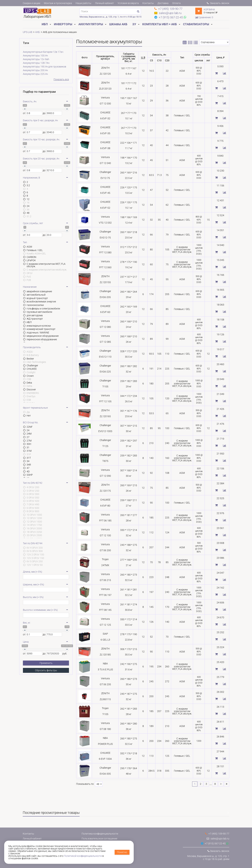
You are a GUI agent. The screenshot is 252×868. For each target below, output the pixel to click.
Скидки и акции (31, 3)
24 (28, 206)
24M (29, 434)
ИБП (45, 24)
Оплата (176, 3)
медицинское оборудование (43, 336)
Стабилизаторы (196, 24)
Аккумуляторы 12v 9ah (36, 59)
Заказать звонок (218, 3)
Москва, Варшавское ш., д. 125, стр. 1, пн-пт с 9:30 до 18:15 (111, 17)
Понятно (122, 852)
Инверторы (63, 24)
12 (28, 199)
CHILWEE (32, 369)
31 (28, 447)
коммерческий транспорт (41, 329)
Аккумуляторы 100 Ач (35, 56)
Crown (30, 376)
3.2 (28, 185)
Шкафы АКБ (118, 24)
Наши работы (83, 3)
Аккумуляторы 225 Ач (35, 74)
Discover (31, 389)
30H (29, 444)
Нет (29, 416)
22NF (30, 427)
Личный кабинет (104, 3)
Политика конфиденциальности (100, 834)
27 (28, 437)
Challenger (32, 365)
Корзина (209, 9)
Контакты (148, 3)
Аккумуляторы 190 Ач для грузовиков (45, 67)
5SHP (30, 475)
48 (28, 213)
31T (29, 458)
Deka (29, 383)
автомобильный (36, 295)
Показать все (61, 79)
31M (29, 451)
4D (28, 471)
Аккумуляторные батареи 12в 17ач (43, 52)
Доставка (163, 3)
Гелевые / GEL (35, 250)
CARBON (31, 257)
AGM (29, 247)
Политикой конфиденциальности (83, 856)
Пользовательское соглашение (99, 839)
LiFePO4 (31, 260)
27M (29, 441)
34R (29, 465)
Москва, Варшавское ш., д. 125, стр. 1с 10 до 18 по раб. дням (208, 858)
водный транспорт (37, 298)
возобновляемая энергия (41, 302)
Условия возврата (128, 3)
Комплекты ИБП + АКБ (160, 24)
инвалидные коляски (39, 326)
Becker (30, 359)
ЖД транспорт (35, 319)
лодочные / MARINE (38, 333)
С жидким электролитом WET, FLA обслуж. (46, 265)
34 (28, 461)
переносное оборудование (42, 339)
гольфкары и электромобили (43, 309)
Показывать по (85, 784)
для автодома (35, 315)
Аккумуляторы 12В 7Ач (36, 63)
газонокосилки (35, 305)
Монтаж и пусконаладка (58, 3)
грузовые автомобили (39, 312)
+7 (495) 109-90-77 (217, 834)
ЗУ (134, 24)
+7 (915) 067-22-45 (213, 843)
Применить (46, 663)
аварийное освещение (39, 291)
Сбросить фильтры (46, 670)
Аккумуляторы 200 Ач (35, 70)
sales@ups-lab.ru (218, 839)
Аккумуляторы (91, 24)
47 (28, 468)
